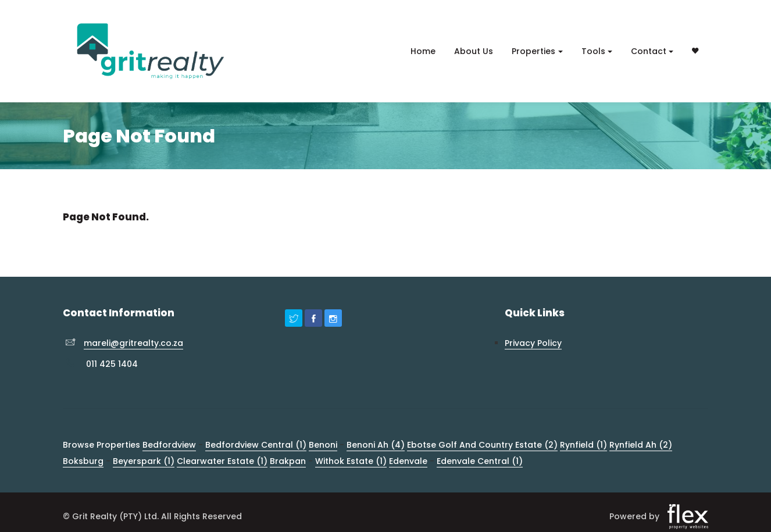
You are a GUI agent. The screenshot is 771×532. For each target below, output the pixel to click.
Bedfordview (169, 445)
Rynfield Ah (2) (641, 445)
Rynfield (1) (583, 445)
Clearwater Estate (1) (222, 461)
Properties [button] (533, 51)
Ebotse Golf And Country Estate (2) (482, 445)
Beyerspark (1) (144, 461)
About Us (474, 51)
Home (423, 51)
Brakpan (288, 461)
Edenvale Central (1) (480, 461)
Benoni (323, 445)
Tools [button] (593, 51)
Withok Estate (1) (351, 461)
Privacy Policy (533, 343)
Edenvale (408, 461)
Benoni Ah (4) (376, 445)
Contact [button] (649, 51)
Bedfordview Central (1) (256, 445)
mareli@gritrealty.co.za (133, 343)
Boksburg (83, 461)
